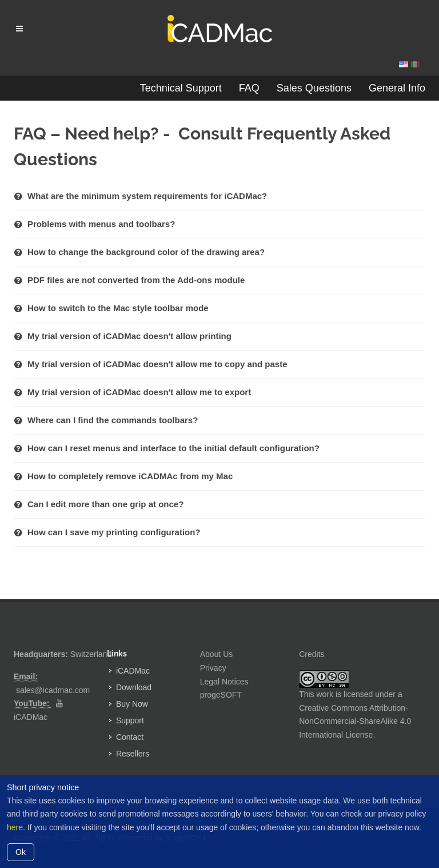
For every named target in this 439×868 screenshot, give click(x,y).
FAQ (249, 88)
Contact (130, 737)
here (15, 827)
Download (134, 687)
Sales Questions (314, 88)
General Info (397, 88)
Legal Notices (224, 682)
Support (130, 720)
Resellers (133, 754)
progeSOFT (221, 695)
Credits (312, 654)
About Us (217, 654)
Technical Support (181, 88)
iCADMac (31, 717)
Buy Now (132, 704)
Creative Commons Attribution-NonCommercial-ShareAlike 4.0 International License (355, 722)
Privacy (213, 668)
